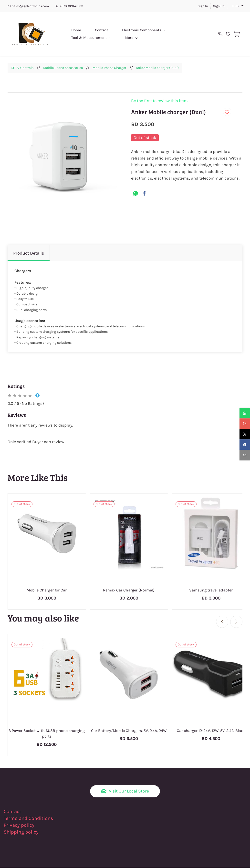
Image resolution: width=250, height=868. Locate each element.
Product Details (29, 253)
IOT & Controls (22, 68)
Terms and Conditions (28, 819)
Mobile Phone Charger (109, 68)
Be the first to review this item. (160, 101)
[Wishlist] (233, 34)
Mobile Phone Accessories (63, 68)
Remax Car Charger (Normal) (129, 590)
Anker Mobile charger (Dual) (157, 68)
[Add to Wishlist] (227, 112)
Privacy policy (20, 825)
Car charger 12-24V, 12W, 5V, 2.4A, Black (211, 731)
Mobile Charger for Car (47, 590)
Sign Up (219, 6)
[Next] (236, 622)
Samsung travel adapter (211, 590)
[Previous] (222, 622)
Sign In (203, 6)
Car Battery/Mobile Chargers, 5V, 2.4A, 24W (129, 731)
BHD (236, 6)
